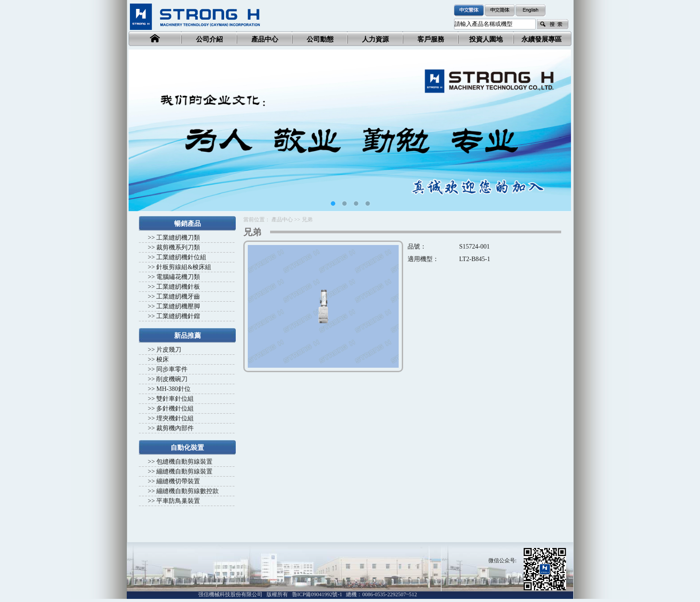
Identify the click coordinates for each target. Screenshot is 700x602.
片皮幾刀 (169, 350)
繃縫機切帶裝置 (178, 481)
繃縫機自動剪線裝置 (184, 471)
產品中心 (282, 220)
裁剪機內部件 (175, 428)
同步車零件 (172, 369)
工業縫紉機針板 (178, 287)
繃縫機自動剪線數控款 (187, 491)
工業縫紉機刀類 (178, 238)
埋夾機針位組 (175, 418)
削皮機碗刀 (172, 379)
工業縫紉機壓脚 (178, 306)
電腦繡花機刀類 (178, 277)
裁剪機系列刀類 (178, 247)
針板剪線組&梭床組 (184, 267)
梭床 (162, 359)
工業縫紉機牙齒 (178, 297)
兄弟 (307, 220)
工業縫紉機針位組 (181, 257)
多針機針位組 (175, 409)
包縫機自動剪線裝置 (184, 462)
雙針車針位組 (175, 399)
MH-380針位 (173, 389)
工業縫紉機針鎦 (178, 316)
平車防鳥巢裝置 (178, 501)
